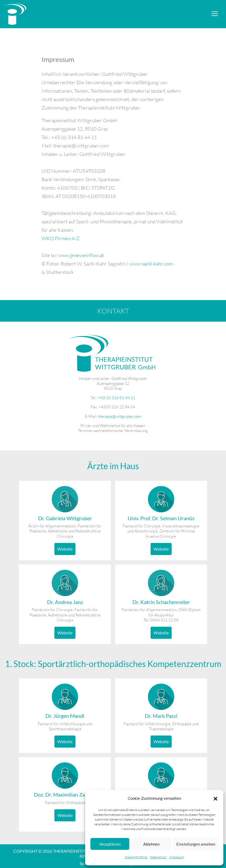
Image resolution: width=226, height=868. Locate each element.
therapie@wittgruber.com (120, 416)
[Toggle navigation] (215, 14)
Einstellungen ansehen (196, 844)
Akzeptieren (110, 844)
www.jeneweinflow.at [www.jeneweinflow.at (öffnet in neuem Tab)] (81, 255)
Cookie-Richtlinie (136, 857)
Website (65, 549)
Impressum (176, 857)
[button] (215, 798)
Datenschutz (158, 857)
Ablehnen (151, 844)
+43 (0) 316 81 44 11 (117, 398)
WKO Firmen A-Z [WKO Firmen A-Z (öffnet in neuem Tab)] (60, 238)
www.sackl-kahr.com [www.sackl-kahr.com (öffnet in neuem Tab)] (151, 264)
